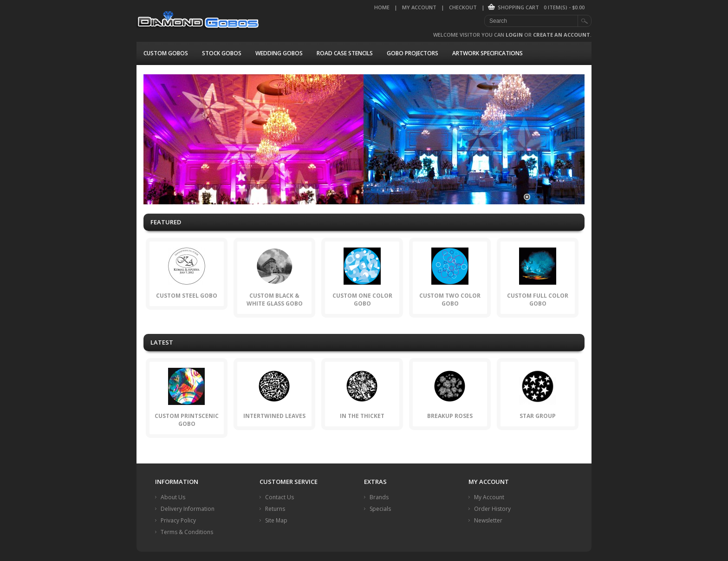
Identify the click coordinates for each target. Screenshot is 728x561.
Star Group (538, 416)
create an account (562, 35)
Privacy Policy (178, 520)
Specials (380, 509)
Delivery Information (188, 509)
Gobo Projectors (413, 53)
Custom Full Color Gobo (538, 300)
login (514, 35)
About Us (173, 497)
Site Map (276, 520)
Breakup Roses (450, 416)
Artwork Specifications (487, 53)
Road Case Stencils (345, 53)
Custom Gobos (166, 53)
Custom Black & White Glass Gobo (275, 300)
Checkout (463, 7)
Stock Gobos (222, 53)
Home (382, 7)
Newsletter (488, 520)
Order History (492, 509)
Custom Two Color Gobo (450, 300)
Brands (379, 497)
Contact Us (279, 497)
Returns (275, 509)
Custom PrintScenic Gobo (187, 420)
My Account (419, 7)
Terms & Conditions (187, 532)
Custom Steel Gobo (187, 296)
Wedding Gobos (279, 53)
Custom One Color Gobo (362, 300)
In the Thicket (362, 416)
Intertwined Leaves (274, 416)
